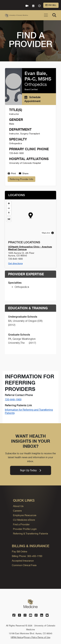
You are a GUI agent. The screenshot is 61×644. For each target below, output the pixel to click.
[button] (31, 216)
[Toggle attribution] (53, 233)
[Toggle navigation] (46, 15)
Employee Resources (25, 515)
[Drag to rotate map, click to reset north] (9, 213)
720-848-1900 (13, 399)
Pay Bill (51, 5)
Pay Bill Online (20, 551)
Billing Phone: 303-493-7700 (27, 556)
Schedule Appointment (32, 99)
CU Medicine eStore (24, 520)
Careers (17, 511)
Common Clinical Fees (24, 565)
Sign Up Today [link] (30, 470)
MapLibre (46, 233)
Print (12, 173)
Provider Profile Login (25, 529)
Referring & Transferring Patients (30, 534)
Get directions (15, 263)
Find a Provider (21, 524)
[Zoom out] (9, 208)
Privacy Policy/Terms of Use (37, 637)
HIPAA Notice (17, 637)
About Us (18, 506)
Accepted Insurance (23, 561)
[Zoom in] (9, 203)
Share (24, 173)
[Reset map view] (9, 219)
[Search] (54, 15)
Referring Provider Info (21, 179)
